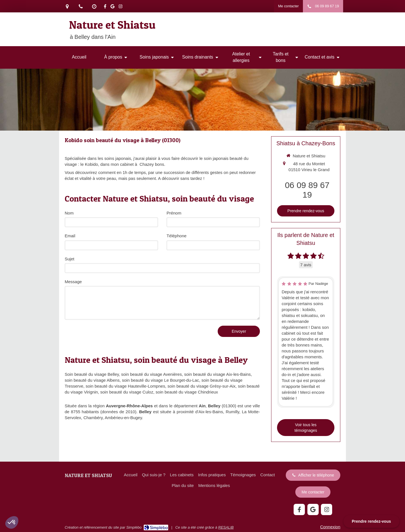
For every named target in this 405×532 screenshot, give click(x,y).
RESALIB (226, 527)
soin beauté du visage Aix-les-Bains (218, 374)
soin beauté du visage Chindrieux (187, 392)
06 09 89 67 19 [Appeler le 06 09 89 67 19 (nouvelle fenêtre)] (307, 190)
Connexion (330, 527)
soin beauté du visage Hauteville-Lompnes (125, 386)
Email (70, 236)
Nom (69, 213)
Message (73, 282)
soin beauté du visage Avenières (152, 374)
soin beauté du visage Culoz (127, 392)
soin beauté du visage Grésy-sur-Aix (202, 386)
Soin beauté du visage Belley (92, 374)
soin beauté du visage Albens (92, 380)
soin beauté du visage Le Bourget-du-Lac (161, 380)
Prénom (174, 213)
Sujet (69, 259)
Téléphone (176, 236)
